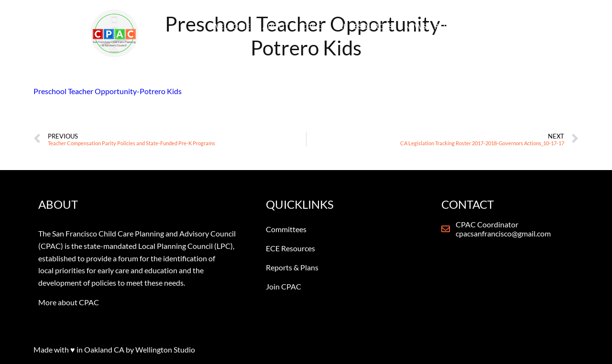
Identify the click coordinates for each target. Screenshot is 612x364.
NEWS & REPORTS (436, 26)
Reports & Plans (292, 267)
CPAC (311, 26)
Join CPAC (284, 286)
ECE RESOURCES (363, 26)
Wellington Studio (165, 349)
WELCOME (231, 26)
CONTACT (497, 26)
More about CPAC (69, 302)
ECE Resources (290, 248)
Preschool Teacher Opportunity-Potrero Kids (108, 91)
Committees (286, 229)
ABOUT (276, 26)
